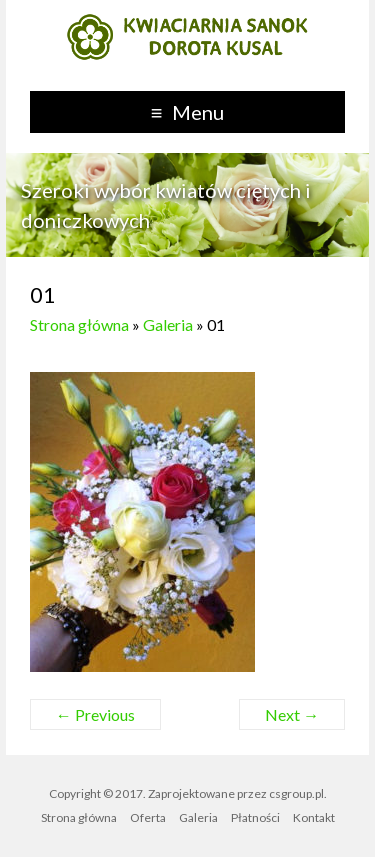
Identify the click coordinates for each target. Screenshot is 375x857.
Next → (292, 714)
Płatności (255, 817)
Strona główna (79, 324)
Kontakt (314, 817)
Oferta (148, 817)
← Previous (95, 714)
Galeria (168, 324)
